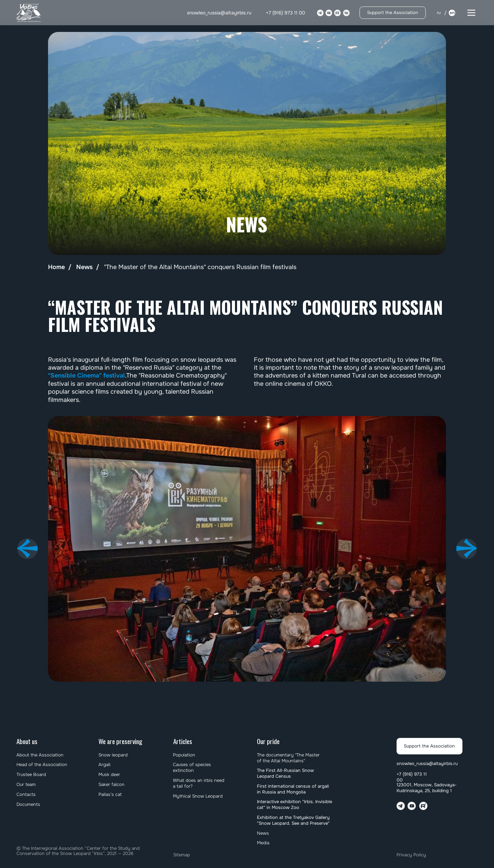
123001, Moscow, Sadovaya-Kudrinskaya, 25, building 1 (427, 788)
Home (56, 267)
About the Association (40, 755)
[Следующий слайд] (467, 549)
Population (184, 755)
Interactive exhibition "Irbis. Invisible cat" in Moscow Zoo (295, 805)
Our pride (268, 741)
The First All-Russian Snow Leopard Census (285, 773)
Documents (28, 804)
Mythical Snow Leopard (198, 796)
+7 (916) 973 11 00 (285, 13)
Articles (183, 741)
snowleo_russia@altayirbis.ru (219, 13)
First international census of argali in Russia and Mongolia (293, 789)
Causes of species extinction (192, 767)
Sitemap (182, 855)
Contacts (26, 794)
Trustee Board (31, 774)
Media (263, 843)
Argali (104, 765)
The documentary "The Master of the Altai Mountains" (288, 758)
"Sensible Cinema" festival (86, 375)
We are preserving (120, 741)
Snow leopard (113, 755)
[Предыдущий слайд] (27, 549)
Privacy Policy (411, 855)
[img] (29, 13)
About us (27, 741)
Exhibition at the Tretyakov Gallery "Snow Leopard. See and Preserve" (293, 820)
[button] (471, 13)
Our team (26, 784)
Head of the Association (42, 765)
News (84, 267)
